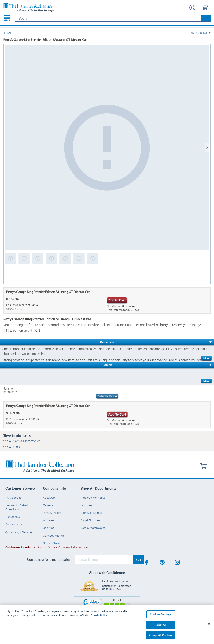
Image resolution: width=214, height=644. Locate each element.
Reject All (161, 625)
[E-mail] (104, 560)
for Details (200, 33)
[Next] (207, 148)
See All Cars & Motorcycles (22, 441)
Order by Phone (107, 396)
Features (107, 365)
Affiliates (49, 520)
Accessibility (14, 524)
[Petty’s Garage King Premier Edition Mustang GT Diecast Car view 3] (38, 258)
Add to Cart (117, 300)
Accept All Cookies (160, 635)
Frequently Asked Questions (17, 507)
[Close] (209, 624)
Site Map (49, 528)
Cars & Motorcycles (93, 528)
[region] (107, 624)
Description (107, 342)
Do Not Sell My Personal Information (47, 547)
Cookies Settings (160, 614)
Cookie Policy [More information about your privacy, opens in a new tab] (99, 615)
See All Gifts (12, 447)
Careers (48, 505)
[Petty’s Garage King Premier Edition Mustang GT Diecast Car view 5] (65, 258)
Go (139, 560)
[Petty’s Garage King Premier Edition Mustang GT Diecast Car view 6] (79, 258)
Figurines (86, 505)
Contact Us (13, 517)
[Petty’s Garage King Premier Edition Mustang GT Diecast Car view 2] (24, 258)
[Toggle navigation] (7, 18)
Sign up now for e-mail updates (49, 560)
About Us (49, 498)
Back (9, 33)
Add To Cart (117, 414)
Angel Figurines (90, 520)
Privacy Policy (52, 513)
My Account (13, 498)
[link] (93, 603)
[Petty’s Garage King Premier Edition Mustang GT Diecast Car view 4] (51, 258)
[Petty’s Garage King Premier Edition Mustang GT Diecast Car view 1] (107, 148)
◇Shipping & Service (19, 532)
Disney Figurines (91, 513)
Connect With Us (54, 536)
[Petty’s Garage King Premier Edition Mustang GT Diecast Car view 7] (93, 258)
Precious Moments (93, 498)
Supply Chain (51, 543)
